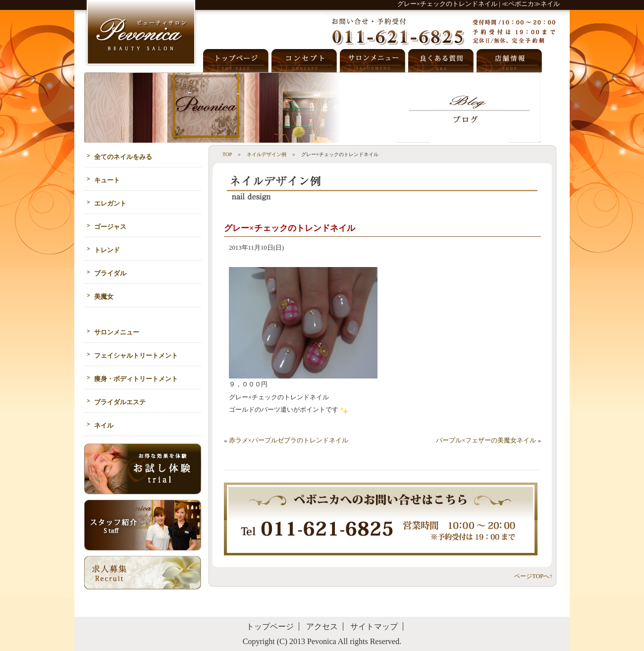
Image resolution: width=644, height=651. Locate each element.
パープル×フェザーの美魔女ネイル (486, 440)
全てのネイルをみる (123, 157)
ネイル (104, 426)
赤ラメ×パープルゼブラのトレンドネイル (289, 440)
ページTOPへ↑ (533, 576)
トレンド (107, 250)
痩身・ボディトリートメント (136, 379)
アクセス (322, 626)
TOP (227, 154)
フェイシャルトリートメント (136, 356)
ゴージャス (110, 227)
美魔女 (104, 297)
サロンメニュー (117, 332)
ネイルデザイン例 (267, 154)
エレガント (110, 204)
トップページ (270, 626)
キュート (107, 180)
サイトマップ (374, 626)
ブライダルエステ (120, 402)
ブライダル (110, 273)
